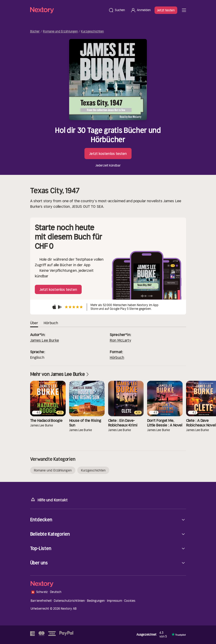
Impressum (114, 601)
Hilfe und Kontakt (49, 500)
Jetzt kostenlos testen (108, 154)
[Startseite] (68, 10)
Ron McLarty (120, 340)
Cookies (130, 601)
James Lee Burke (45, 340)
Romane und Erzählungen (60, 32)
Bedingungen (96, 601)
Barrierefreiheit (41, 601)
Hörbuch (117, 357)
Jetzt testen (166, 10)
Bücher (35, 32)
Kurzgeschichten (92, 32)
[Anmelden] (140, 10)
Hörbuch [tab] (51, 323)
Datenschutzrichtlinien (69, 601)
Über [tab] (34, 323)
